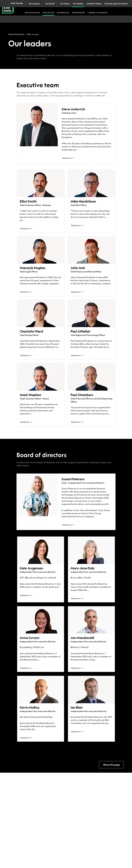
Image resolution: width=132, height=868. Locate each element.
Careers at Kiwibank (97, 13)
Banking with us (87, 2)
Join (57, 2)
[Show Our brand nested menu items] (44, 19)
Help (64, 2)
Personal (24, 3)
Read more (68, 158)
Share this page (111, 765)
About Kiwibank (16, 34)
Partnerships (78, 13)
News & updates (32, 13)
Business (38, 3)
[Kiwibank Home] (8, 8)
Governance (63, 13)
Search (102, 2)
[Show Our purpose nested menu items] (29, 19)
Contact (73, 2)
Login (117, 3)
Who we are (48, 13)
